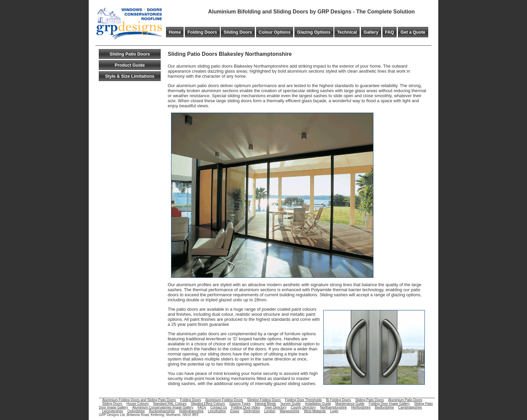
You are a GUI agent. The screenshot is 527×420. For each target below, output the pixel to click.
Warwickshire (290, 411)
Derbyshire (252, 411)
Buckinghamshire (162, 411)
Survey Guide (291, 404)
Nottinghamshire (191, 411)
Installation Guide (318, 404)
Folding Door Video (246, 407)
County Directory (303, 407)
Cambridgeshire (410, 407)
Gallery (371, 32)
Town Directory (275, 407)
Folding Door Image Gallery (389, 404)
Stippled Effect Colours (208, 404)
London (270, 411)
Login (334, 411)
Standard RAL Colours (170, 404)
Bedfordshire (384, 407)
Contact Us (219, 407)
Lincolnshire (217, 411)
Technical (347, 32)
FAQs (202, 407)
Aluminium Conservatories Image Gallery (163, 407)
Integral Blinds (265, 404)
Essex (235, 411)
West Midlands (315, 411)
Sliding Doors (238, 32)
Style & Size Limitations (130, 76)
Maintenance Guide (350, 404)
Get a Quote (413, 32)
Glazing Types (240, 404)
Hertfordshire (361, 407)
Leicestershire (113, 411)
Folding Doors (202, 32)
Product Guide (130, 65)
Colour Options (275, 32)
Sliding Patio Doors (130, 54)
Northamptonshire (333, 407)
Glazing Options (314, 32)
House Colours (137, 404)
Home (175, 32)
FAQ (390, 32)
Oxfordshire (136, 411)
